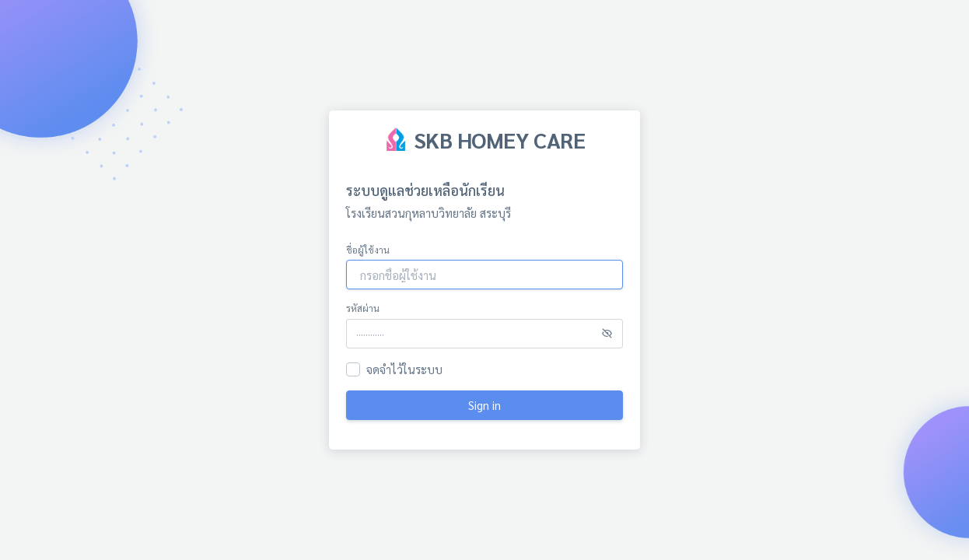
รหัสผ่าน (363, 308)
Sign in (484, 405)
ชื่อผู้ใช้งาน (368, 250)
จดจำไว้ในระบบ (404, 369)
